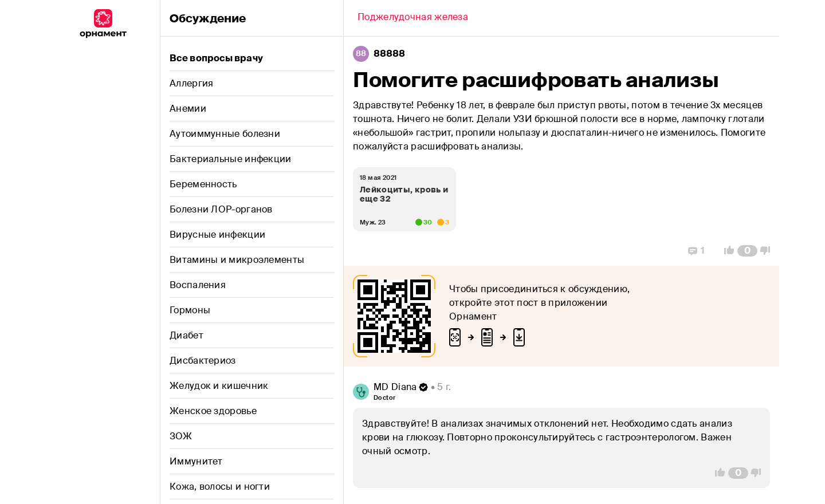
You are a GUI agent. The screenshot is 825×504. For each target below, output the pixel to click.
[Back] (413, 18)
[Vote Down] (768, 251)
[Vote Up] (726, 251)
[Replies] (696, 251)
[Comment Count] (747, 251)
